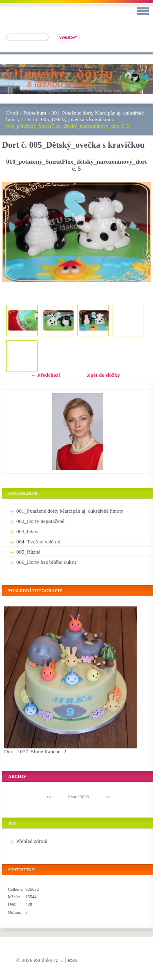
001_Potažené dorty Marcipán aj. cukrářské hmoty (70, 511)
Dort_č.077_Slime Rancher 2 (35, 751)
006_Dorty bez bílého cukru (46, 562)
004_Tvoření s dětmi (38, 542)
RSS (72, 960)
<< (49, 797)
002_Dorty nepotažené (40, 521)
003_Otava (28, 531)
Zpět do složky (103, 375)
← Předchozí (45, 375)
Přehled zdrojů (32, 841)
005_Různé (28, 552)
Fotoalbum (35, 113)
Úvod (12, 113)
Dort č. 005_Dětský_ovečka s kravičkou (68, 119)
